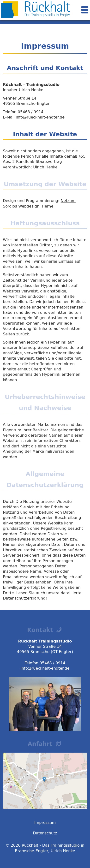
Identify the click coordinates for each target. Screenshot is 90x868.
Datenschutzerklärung (24, 598)
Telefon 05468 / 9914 (45, 663)
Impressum (45, 823)
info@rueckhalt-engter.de (40, 117)
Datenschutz (45, 833)
